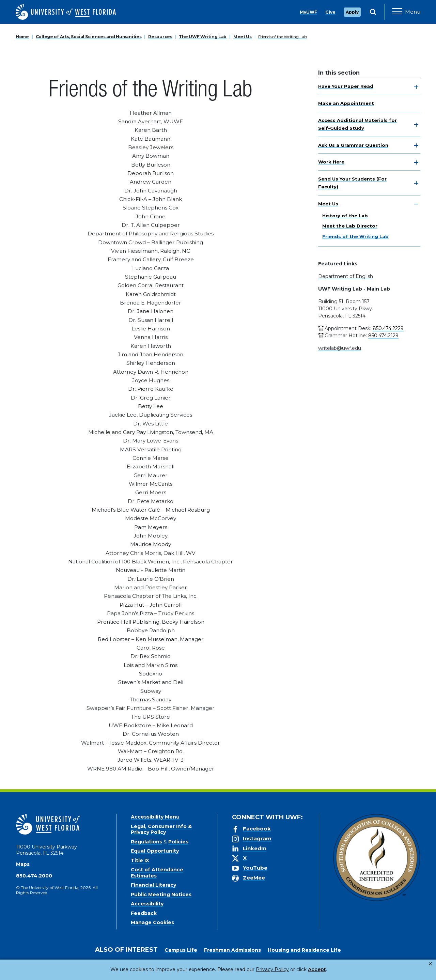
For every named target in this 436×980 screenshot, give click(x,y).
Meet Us (243, 37)
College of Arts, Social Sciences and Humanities (89, 37)
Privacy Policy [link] (250, 969)
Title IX (140, 860)
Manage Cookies (152, 922)
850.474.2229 (388, 328)
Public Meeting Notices (161, 895)
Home (22, 37)
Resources (160, 37)
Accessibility (147, 904)
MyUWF (308, 12)
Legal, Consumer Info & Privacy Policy (161, 829)
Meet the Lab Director (350, 226)
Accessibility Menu (155, 817)
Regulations (146, 842)
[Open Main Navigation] (406, 12)
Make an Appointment (346, 103)
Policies (178, 842)
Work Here (331, 162)
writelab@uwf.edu (340, 348)
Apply (352, 12)
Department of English (346, 276)
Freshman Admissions (232, 950)
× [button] (430, 964)
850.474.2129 (383, 336)
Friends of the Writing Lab (283, 37)
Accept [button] (289, 969)
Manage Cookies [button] (328, 969)
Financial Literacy (153, 885)
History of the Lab (345, 216)
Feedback (144, 913)
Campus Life (181, 950)
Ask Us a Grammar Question (353, 145)
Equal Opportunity (155, 851)
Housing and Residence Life (304, 950)
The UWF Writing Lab (203, 37)
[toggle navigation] (416, 87)
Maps (23, 864)
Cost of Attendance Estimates (157, 873)
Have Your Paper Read (346, 86)
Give (330, 12)
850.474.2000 (34, 876)
